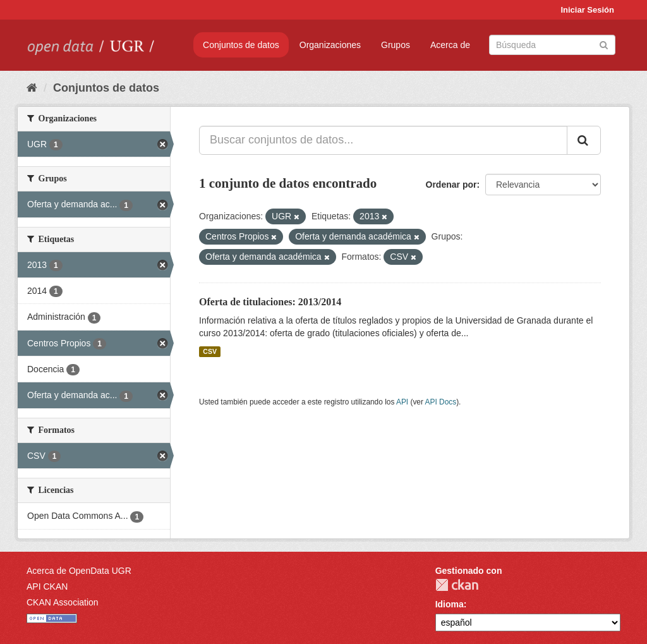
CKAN (457, 585)
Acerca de (450, 45)
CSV (210, 351)
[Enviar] (604, 44)
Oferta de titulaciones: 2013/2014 (270, 302)
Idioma (450, 604)
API (402, 402)
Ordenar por (451, 185)
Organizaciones (330, 45)
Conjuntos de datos (241, 45)
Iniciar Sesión (587, 10)
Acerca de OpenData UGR (79, 571)
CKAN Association (63, 602)
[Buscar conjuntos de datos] (552, 45)
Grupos (396, 45)
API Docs (441, 402)
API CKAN (47, 586)
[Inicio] (32, 88)
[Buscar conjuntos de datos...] (383, 140)
